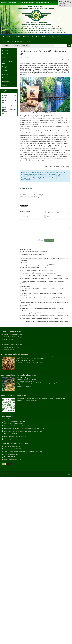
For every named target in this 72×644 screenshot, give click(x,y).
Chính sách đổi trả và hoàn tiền (12, 340)
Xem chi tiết (62, 5)
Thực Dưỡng (6, 54)
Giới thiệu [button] (52, 37)
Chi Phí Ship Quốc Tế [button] (18, 41)
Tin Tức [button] (44, 37)
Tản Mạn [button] (60, 37)
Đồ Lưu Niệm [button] (35, 37)
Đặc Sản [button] (18, 37)
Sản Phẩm (5, 85)
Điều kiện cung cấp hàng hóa (11, 345)
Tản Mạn (5, 71)
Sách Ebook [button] (5, 41)
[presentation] (45, 231)
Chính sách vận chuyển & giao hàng (13, 342)
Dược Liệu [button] (10, 37)
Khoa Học (5, 74)
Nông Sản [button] (26, 37)
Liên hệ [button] (29, 41)
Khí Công (5, 50)
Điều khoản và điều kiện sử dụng (12, 334)
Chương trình (6, 82)
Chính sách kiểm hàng (9, 347)
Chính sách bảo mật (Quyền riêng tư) (13, 332)
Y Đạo (4, 58)
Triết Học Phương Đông (7, 62)
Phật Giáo (5, 78)
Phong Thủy (6, 67)
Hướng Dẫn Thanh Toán (10, 337)
